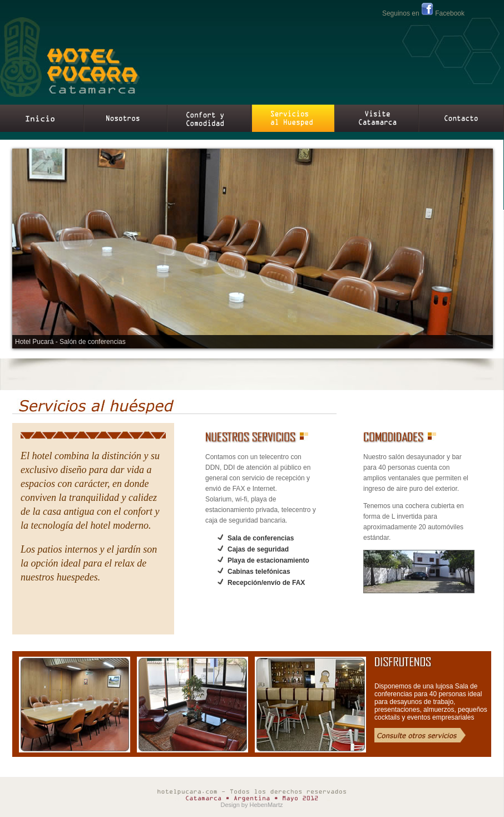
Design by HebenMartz (252, 805)
